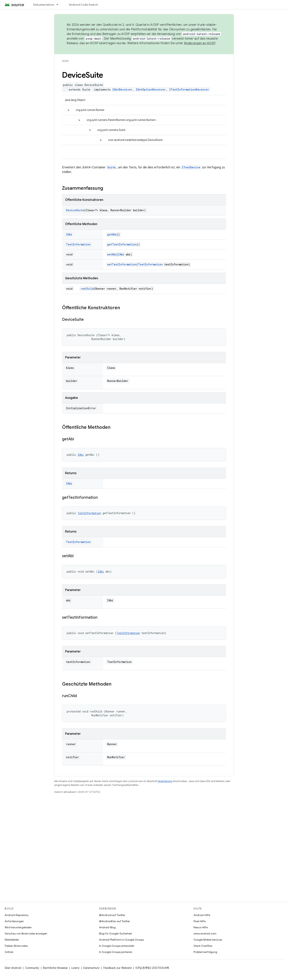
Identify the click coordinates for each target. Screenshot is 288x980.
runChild (87, 289)
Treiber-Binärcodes (16, 946)
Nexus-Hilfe (201, 927)
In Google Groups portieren (116, 952)
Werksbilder (12, 940)
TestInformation (78, 244)
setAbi (112, 254)
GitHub (9, 952)
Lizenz (75, 968)
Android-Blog (107, 927)
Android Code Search (83, 5)
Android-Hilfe (202, 915)
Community (32, 968)
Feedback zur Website (118, 968)
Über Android (13, 968)
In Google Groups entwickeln (117, 946)
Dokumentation (44, 5)
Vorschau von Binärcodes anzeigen (26, 933)
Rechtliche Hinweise (55, 968)
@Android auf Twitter (112, 915)
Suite (111, 167)
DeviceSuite (75, 210)
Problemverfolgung (205, 952)
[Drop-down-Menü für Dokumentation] (59, 5)
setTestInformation (122, 264)
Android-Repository (17, 915)
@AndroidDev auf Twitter (115, 921)
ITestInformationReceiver (189, 89)
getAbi (112, 234)
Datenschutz (91, 968)
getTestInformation (122, 244)
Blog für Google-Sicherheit (115, 933)
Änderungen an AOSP (200, 43)
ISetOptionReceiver (151, 89)
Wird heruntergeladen (18, 927)
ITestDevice (191, 167)
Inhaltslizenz (165, 781)
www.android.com (205, 933)
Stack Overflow (203, 946)
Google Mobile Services (208, 940)
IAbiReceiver (122, 89)
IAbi (69, 234)
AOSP (65, 61)
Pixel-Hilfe (200, 921)
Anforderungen (14, 921)
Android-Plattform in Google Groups (121, 940)
